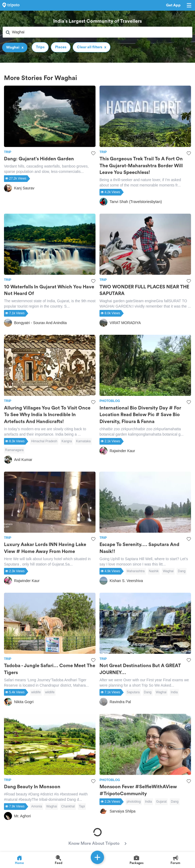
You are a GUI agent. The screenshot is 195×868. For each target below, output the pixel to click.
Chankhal (68, 806)
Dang (182, 571)
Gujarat (161, 802)
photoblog (134, 802)
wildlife (36, 692)
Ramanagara (14, 450)
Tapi (82, 806)
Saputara (133, 692)
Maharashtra (136, 571)
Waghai (168, 571)
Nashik (154, 571)
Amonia (37, 806)
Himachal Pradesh (44, 441)
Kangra (67, 441)
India (174, 692)
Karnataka (83, 441)
